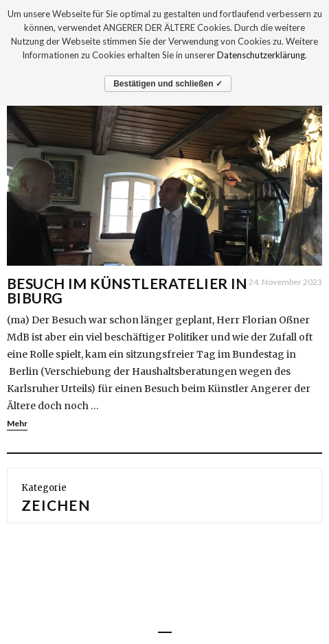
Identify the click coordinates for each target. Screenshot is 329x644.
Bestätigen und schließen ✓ (168, 84)
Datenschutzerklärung (261, 55)
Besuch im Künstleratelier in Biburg (127, 290)
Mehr (17, 423)
